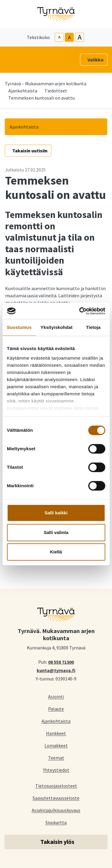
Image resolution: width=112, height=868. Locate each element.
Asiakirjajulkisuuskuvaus (56, 810)
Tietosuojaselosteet (56, 786)
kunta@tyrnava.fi (56, 670)
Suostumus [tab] (19, 327)
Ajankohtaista (23, 91)
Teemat (56, 758)
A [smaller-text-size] (59, 37)
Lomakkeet (56, 745)
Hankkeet (56, 733)
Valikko (96, 60)
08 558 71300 (61, 662)
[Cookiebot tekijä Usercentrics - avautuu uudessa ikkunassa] (80, 311)
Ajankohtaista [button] (24, 127)
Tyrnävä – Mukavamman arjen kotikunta (46, 83)
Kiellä (56, 552)
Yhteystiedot (56, 770)
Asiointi (56, 696)
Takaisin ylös (57, 842)
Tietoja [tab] (93, 327)
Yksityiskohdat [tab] (57, 327)
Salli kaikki (56, 513)
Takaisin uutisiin (30, 151)
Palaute (56, 709)
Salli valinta (56, 532)
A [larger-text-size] (80, 37)
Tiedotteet (56, 91)
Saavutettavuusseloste (56, 798)
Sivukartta (56, 822)
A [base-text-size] (69, 37)
